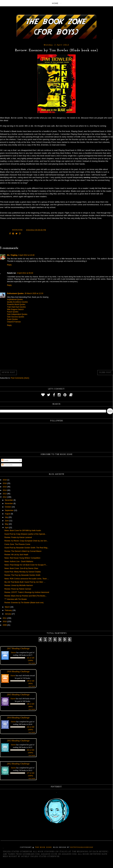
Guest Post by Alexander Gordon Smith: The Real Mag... (27, 548)
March (8, 607)
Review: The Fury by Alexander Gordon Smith (22, 575)
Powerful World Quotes (16, 304)
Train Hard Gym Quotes (16, 307)
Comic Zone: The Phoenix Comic (17, 544)
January (8, 614)
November (9, 504)
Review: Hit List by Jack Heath (16, 555)
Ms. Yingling (12, 255)
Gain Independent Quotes (17, 314)
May (7, 524)
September (9, 510)
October (8, 507)
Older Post (105, 373)
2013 (5, 494)
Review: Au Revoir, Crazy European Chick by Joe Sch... (26, 541)
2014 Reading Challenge (18, 717)
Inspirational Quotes (15, 299)
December (9, 500)
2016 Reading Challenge (18, 671)
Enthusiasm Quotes (15, 293)
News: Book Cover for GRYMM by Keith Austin (23, 531)
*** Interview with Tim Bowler (16, 599)
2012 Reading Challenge (18, 764)
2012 (5, 497)
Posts (5, 460)
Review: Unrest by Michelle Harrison (19, 585)
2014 (5, 490)
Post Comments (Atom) (20, 378)
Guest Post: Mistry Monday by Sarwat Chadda (23, 572)
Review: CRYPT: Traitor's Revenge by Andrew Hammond (27, 592)
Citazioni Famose (14, 322)
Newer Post (8, 373)
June (7, 521)
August (8, 514)
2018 (5, 480)
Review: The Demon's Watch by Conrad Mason (23, 551)
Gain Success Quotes (16, 317)
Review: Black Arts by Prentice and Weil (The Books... (26, 596)
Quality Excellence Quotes (17, 302)
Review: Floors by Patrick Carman (18, 589)
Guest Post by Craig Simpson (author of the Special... (25, 534)
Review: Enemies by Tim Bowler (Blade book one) (24, 603)
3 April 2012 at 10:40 (26, 255)
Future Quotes (13, 312)
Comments (7, 465)
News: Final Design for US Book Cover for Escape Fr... (26, 565)
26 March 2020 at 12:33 (34, 293)
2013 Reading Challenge (18, 741)
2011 (5, 618)
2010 (5, 622)
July (7, 517)
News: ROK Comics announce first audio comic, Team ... (27, 579)
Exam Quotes (12, 319)
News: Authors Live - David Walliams (19, 561)
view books (32, 663)
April (7, 528)
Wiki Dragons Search (15, 309)
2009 (5, 625)
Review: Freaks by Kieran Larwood (18, 537)
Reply (9, 265)
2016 (5, 483)
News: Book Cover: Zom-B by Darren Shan (21, 568)
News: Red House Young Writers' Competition (22, 558)
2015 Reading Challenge (18, 694)
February (9, 610)
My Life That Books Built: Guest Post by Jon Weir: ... (25, 582)
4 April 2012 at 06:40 (25, 273)
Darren (13, 653)
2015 (5, 487)
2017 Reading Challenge (18, 648)
